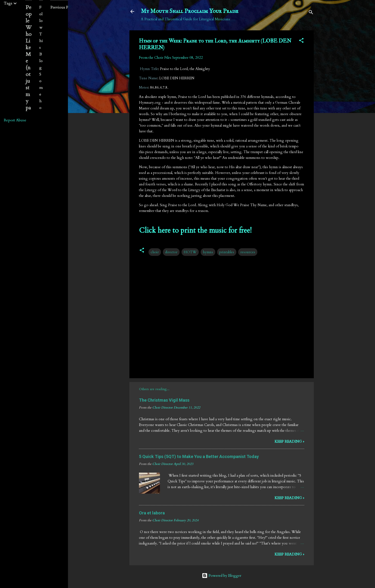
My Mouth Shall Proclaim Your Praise (190, 11)
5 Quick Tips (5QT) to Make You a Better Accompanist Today (199, 456)
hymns (208, 252)
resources (248, 252)
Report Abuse (15, 120)
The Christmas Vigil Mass (164, 400)
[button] (301, 41)
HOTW (190, 252)
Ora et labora (152, 513)
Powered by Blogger (222, 576)
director (171, 252)
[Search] (311, 13)
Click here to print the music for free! (195, 230)
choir (155, 252)
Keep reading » (289, 442)
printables (227, 252)
